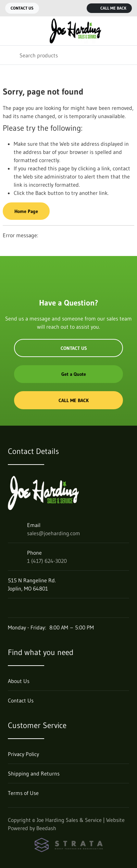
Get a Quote (68, 374)
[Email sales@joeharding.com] (63, 8)
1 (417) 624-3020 (47, 561)
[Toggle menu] (10, 31)
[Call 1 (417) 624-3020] (77, 8)
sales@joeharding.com (54, 533)
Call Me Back (109, 8)
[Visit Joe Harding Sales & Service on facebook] (11, 608)
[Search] (68, 55)
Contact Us (22, 8)
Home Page (26, 211)
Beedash (46, 828)
